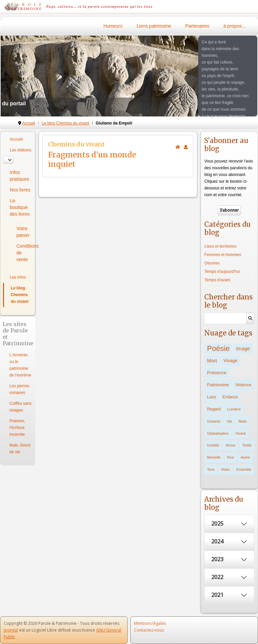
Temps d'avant (217, 280)
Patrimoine (218, 385)
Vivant (240, 433)
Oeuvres (212, 263)
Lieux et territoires (220, 246)
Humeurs (113, 26)
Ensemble (244, 470)
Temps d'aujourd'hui (222, 272)
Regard (214, 409)
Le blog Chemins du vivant (20, 295)
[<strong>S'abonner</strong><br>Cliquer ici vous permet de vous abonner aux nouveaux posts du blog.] (186, 147)
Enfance (230, 397)
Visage (230, 361)
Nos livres (20, 190)
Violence (243, 385)
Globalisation (218, 433)
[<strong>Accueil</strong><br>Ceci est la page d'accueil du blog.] (178, 147)
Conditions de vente (24, 253)
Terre (211, 470)
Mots (243, 421)
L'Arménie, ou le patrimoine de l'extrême (20, 365)
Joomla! (11, 630)
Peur (231, 457)
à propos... (234, 26)
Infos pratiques (19, 176)
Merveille (214, 457)
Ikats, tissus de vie (20, 449)
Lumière (234, 409)
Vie (229, 421)
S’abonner (229, 210)
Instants (213, 421)
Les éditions (20, 150)
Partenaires (197, 26)
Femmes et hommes (223, 255)
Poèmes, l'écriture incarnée (17, 428)
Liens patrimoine (154, 26)
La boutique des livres (20, 207)
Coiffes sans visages (20, 407)
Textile (247, 445)
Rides (225, 470)
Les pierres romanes (19, 389)
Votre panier (23, 232)
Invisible (213, 445)
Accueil (16, 139)
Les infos (18, 277)
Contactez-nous (149, 630)
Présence (217, 373)
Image (243, 349)
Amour (231, 445)
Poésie (218, 348)
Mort (212, 361)
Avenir (245, 457)
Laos (211, 397)
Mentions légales (150, 623)
